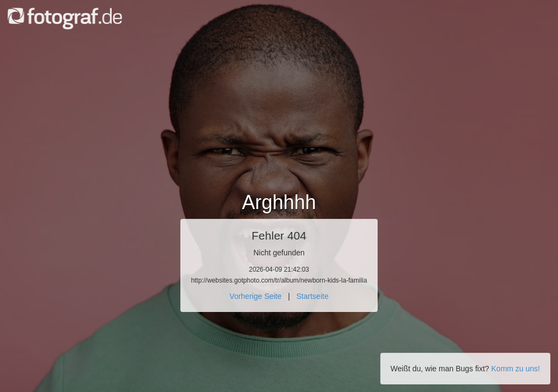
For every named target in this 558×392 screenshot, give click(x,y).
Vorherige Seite (256, 296)
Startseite (313, 296)
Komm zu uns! (516, 369)
